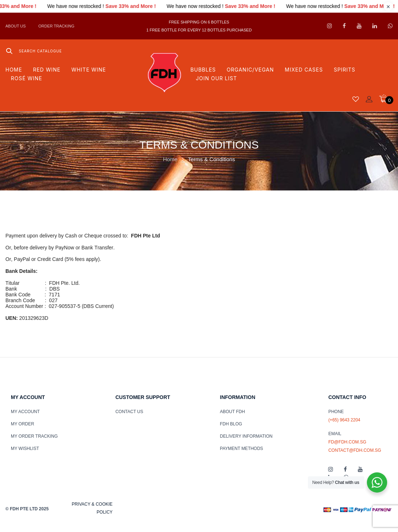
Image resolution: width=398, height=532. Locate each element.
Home (170, 159)
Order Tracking (56, 26)
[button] (386, 98)
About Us (16, 26)
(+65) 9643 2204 (344, 420)
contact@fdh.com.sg (355, 450)
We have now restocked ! (88, 6)
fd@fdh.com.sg (347, 442)
